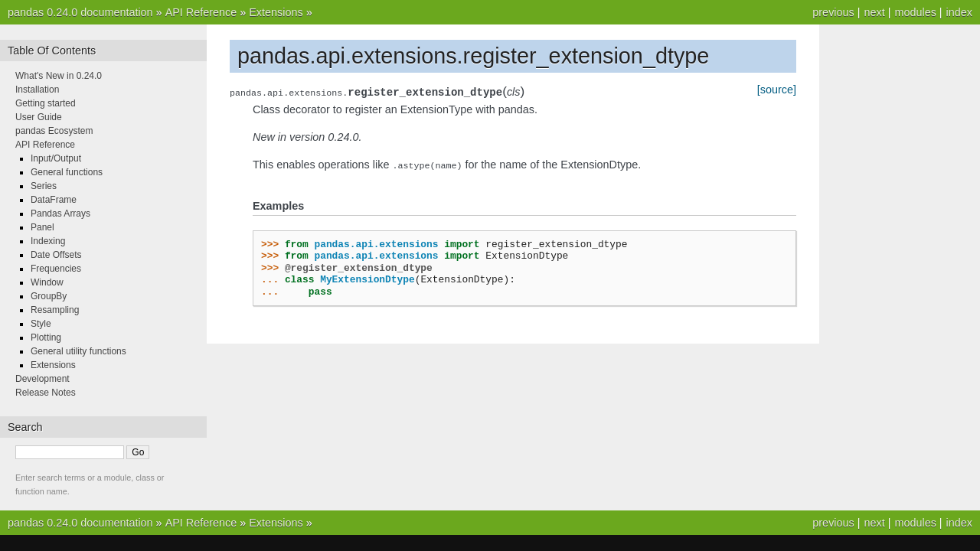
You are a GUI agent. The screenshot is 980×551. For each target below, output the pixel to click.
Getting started (46, 103)
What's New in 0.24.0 (59, 76)
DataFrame (54, 200)
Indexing (48, 241)
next (874, 12)
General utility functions (78, 351)
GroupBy (49, 296)
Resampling (55, 310)
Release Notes (46, 393)
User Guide (39, 117)
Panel (42, 227)
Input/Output (56, 158)
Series (44, 186)
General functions (67, 172)
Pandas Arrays (60, 214)
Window (47, 282)
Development (42, 379)
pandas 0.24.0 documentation (80, 12)
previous (833, 12)
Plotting (46, 337)
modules (915, 12)
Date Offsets (56, 255)
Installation (37, 90)
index (959, 12)
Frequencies (56, 269)
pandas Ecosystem (54, 131)
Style (41, 324)
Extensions (276, 12)
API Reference (201, 12)
